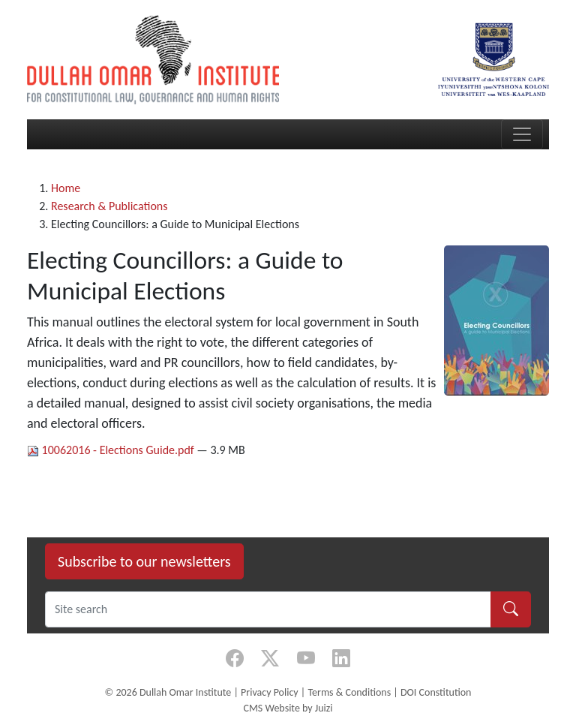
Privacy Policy (270, 692)
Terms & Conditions (349, 692)
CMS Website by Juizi (288, 708)
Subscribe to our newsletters (144, 561)
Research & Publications (109, 206)
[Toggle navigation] (522, 134)
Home (66, 188)
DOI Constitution (436, 692)
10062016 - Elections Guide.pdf (112, 450)
